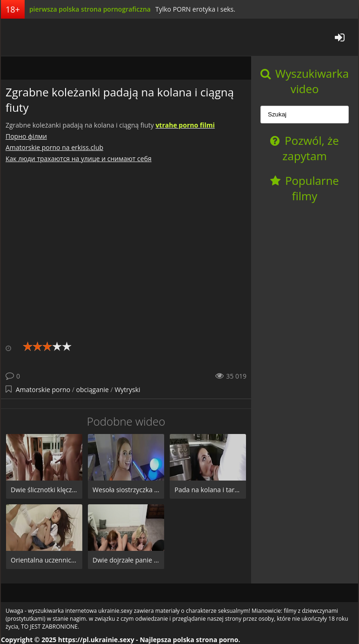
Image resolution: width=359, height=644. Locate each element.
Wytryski (127, 390)
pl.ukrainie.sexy (36, 37)
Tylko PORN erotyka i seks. (195, 9)
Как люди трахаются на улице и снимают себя (79, 159)
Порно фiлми (26, 136)
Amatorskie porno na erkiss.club (54, 147)
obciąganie (93, 390)
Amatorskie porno (43, 390)
